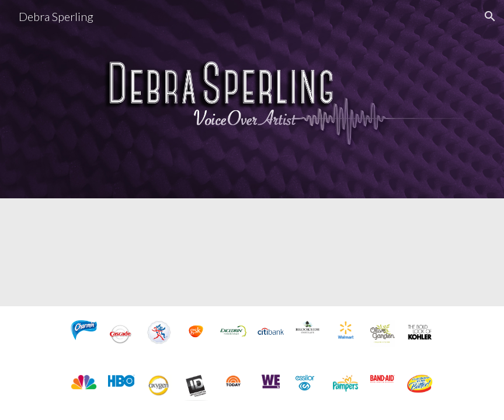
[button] (490, 16)
